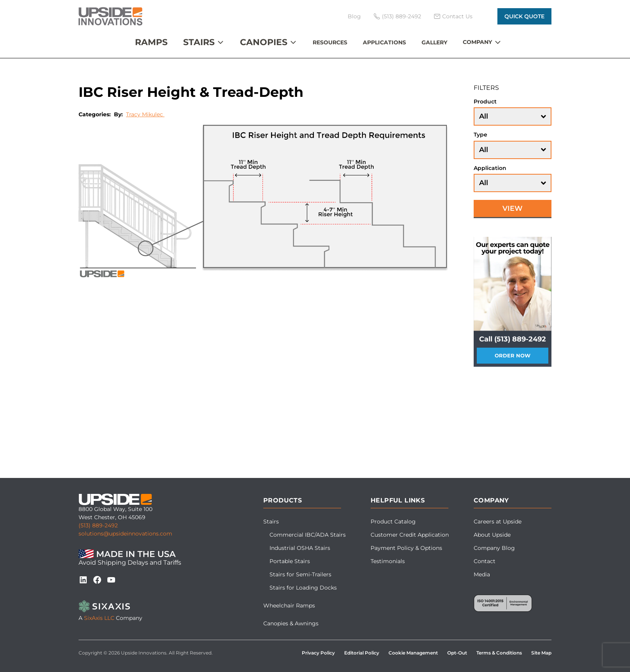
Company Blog (494, 548)
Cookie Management (413, 653)
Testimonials (388, 561)
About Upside (492, 535)
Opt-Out (457, 653)
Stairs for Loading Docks (303, 588)
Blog (354, 16)
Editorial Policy (362, 653)
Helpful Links (398, 500)
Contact (485, 561)
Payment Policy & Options (406, 548)
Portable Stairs (290, 561)
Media (482, 574)
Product (485, 101)
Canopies (264, 42)
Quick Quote (524, 16)
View (513, 208)
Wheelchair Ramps (289, 605)
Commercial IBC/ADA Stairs (308, 535)
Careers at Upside (498, 521)
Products (283, 500)
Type (480, 135)
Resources (330, 42)
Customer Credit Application (410, 535)
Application (490, 168)
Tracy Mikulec (145, 114)
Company (477, 42)
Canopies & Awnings (291, 623)
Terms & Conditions (499, 653)
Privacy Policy (318, 653)
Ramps (151, 42)
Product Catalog (393, 521)
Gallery (434, 42)
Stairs (199, 42)
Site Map (541, 653)
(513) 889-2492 (98, 525)
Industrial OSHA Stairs (300, 548)
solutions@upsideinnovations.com (125, 534)
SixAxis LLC (99, 618)
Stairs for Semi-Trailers (300, 574)
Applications (384, 42)
